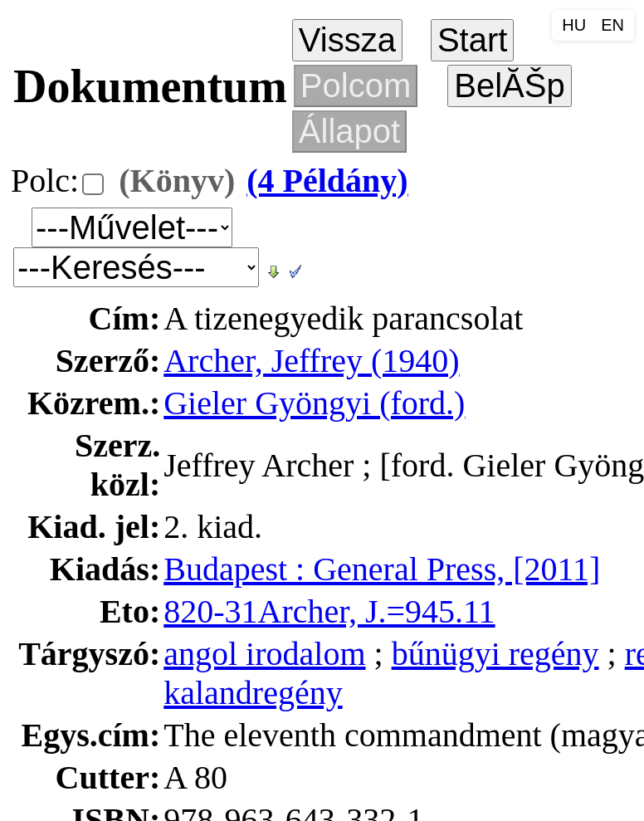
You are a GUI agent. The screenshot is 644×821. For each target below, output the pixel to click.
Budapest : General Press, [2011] (382, 569)
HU (574, 25)
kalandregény (253, 693)
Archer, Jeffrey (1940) (311, 361)
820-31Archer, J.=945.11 (329, 611)
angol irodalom (264, 654)
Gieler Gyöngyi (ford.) (314, 403)
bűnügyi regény (495, 654)
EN (612, 25)
